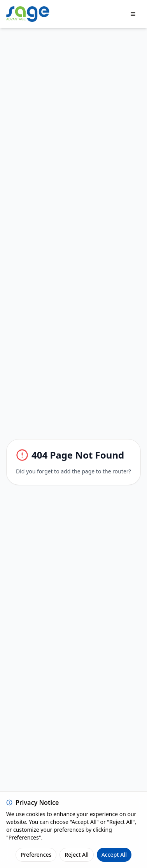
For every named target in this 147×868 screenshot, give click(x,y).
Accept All (114, 855)
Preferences (36, 855)
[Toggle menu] (133, 14)
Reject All (76, 855)
